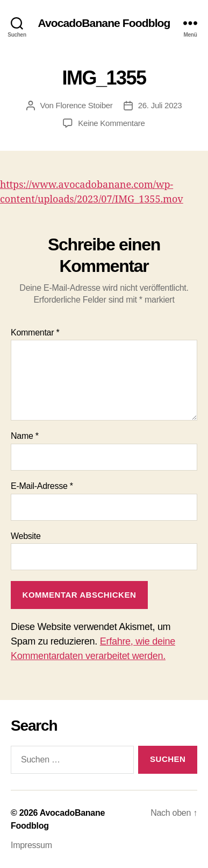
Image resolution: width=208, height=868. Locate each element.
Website (26, 536)
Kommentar (35, 332)
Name (25, 436)
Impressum (31, 845)
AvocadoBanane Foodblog (104, 23)
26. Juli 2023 (160, 105)
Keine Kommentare (111, 123)
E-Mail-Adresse (42, 486)
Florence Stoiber (84, 105)
